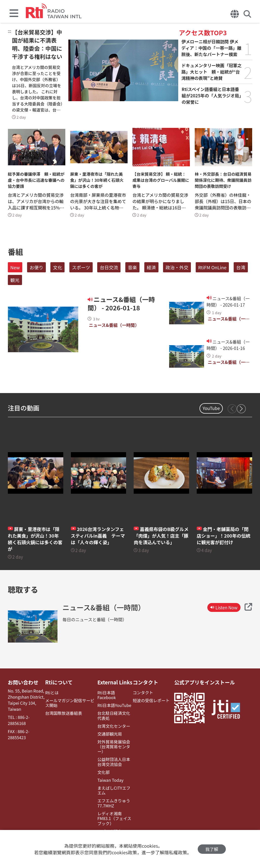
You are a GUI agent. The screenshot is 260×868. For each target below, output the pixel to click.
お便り (36, 267)
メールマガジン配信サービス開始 (70, 703)
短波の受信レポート (151, 701)
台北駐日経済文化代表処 (113, 716)
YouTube (211, 408)
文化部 (103, 772)
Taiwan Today (110, 780)
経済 (151, 267)
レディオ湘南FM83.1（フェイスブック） (114, 818)
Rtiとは (52, 693)
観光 (15, 280)
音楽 (132, 267)
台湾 (241, 267)
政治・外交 (177, 267)
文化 (57, 267)
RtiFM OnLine (212, 267)
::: (9, 31)
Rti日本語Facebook (106, 695)
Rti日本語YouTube (114, 705)
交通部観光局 (109, 734)
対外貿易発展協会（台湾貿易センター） (113, 747)
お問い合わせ (23, 682)
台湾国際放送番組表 (64, 713)
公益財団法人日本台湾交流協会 (113, 761)
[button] (241, 409)
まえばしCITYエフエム (114, 790)
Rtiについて (59, 682)
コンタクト (145, 682)
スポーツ (81, 267)
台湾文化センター (113, 726)
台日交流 (109, 267)
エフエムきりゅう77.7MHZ (113, 803)
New (15, 267)
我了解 (212, 849)
